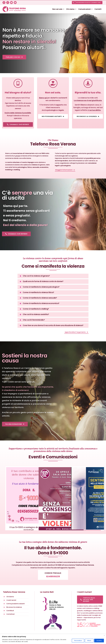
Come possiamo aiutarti (16, 604)
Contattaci (11, 614)
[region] (53, 639)
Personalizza (78, 641)
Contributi (10, 611)
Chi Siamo (10, 597)
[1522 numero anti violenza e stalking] (89, 623)
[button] (53, 276)
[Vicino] (104, 635)
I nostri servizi (11, 600)
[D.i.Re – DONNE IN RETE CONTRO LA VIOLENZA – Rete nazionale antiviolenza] (53, 596)
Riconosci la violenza (14, 607)
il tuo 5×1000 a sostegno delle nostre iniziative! (29, 529)
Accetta (99, 641)
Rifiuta (89, 641)
